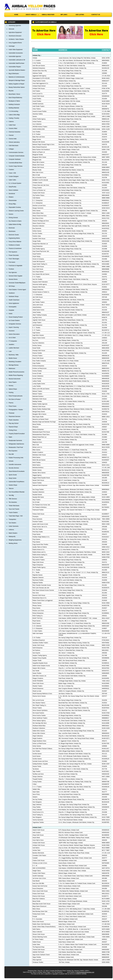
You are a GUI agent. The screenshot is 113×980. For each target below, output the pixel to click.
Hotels (10, 314)
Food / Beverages (14, 259)
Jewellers (11, 344)
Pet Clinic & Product (15, 399)
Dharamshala (13, 200)
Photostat (11, 413)
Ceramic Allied (13, 128)
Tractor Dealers (13, 513)
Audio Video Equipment (16, 50)
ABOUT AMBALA (32, 15)
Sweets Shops (13, 485)
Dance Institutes (13, 190)
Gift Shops (12, 286)
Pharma (11, 403)
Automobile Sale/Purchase (16, 63)
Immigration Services (15, 324)
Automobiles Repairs (15, 67)
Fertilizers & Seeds (14, 245)
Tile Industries (13, 502)
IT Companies (13, 341)
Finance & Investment (15, 248)
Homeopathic (13, 307)
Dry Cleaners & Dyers (15, 221)
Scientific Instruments (15, 465)
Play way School (13, 423)
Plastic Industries (14, 420)
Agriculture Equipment (15, 32)
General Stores (13, 279)
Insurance (12, 331)
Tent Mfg (11, 495)
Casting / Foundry (14, 118)
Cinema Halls (13, 139)
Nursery (11, 386)
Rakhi (10, 437)
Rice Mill (11, 454)
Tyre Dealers (12, 523)
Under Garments (14, 526)
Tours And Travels (14, 509)
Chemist (11, 135)
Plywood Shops (13, 427)
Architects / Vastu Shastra (16, 39)
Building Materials (14, 108)
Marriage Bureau (14, 365)
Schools (11, 461)
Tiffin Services (13, 499)
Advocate (11, 29)
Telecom (11, 489)
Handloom (12, 293)
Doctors (11, 214)
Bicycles (11, 91)
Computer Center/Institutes (16, 156)
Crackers (11, 170)
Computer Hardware (15, 159)
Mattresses (12, 368)
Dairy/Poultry (12, 187)
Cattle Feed (12, 125)
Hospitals (11, 310)
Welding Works (13, 543)
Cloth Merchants (13, 146)
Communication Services (16, 152)
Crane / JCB (12, 173)
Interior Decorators (14, 334)
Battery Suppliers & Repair (16, 84)
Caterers (11, 122)
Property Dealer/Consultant (17, 434)
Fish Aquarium (13, 252)
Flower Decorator (14, 255)
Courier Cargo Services (16, 166)
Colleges (11, 149)
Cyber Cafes (12, 180)
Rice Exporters (13, 451)
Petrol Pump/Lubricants (16, 396)
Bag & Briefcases (14, 74)
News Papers (13, 382)
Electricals (12, 228)
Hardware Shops (14, 296)
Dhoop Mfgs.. (13, 204)
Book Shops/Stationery (15, 98)
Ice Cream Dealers (14, 320)
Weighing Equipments (15, 540)
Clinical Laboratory (14, 142)
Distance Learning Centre (16, 211)
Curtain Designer (14, 176)
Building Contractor (14, 104)
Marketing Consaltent (15, 362)
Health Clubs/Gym (14, 300)
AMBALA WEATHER (48, 15)
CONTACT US (96, 15)
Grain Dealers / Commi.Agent (17, 290)
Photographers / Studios (16, 410)
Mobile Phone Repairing (16, 375)
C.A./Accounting (13, 111)
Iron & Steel (12, 338)
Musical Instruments (15, 379)
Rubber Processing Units (16, 458)
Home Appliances (14, 303)
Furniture (11, 269)
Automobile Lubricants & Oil (17, 60)
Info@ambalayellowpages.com (85, 972)
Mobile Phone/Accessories (16, 372)
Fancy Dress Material (15, 242)
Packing (11, 392)
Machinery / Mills (14, 355)
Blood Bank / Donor (14, 94)
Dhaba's (11, 197)
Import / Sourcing (14, 327)
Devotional (12, 194)
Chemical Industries (14, 132)
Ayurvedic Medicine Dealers (17, 70)
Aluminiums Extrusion (15, 36)
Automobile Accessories (16, 53)
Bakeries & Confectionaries (17, 77)
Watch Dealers (13, 533)
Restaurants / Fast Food (16, 447)
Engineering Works (14, 238)
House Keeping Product (16, 317)
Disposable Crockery (15, 207)
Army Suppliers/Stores (15, 43)
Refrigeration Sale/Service (16, 444)
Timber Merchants (14, 506)
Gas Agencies (13, 272)
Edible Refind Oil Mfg (15, 224)
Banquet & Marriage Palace (17, 80)
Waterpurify (12, 537)
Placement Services (14, 416)
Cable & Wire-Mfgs (14, 115)
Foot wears (12, 262)
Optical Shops (13, 389)
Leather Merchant (14, 348)
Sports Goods (13, 475)
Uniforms (11, 530)
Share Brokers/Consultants (16, 471)
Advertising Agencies (15, 26)
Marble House (13, 358)
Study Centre (12, 478)
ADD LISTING (80, 15)
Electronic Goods (14, 235)
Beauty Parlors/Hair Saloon (17, 87)
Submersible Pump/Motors (16, 482)
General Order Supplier (15, 276)
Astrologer (12, 46)
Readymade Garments (15, 440)
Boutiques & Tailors (14, 101)
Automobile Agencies (15, 56)
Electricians (12, 231)
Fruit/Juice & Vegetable (15, 266)
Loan (10, 351)
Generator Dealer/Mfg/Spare (17, 283)
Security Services (14, 468)
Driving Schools (13, 218)
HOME (16, 15)
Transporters (12, 519)
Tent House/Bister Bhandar (16, 492)
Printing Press (13, 430)
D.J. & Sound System (15, 183)
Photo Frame (12, 406)
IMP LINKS (64, 15)
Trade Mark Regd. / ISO (16, 516)
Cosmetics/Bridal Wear (15, 163)
